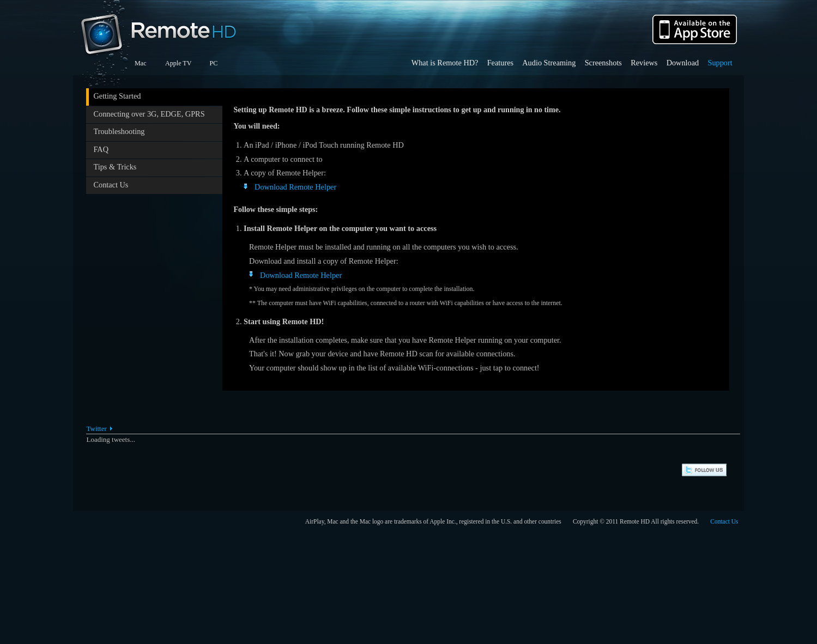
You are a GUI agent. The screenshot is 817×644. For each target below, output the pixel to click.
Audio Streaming (549, 63)
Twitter (96, 429)
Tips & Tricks (115, 167)
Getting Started (117, 96)
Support (720, 63)
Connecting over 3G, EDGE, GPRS (149, 114)
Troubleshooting (119, 131)
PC (213, 63)
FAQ (101, 149)
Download (683, 63)
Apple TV (178, 63)
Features (500, 63)
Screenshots (603, 63)
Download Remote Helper (295, 187)
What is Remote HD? (445, 63)
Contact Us (111, 185)
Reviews (644, 63)
